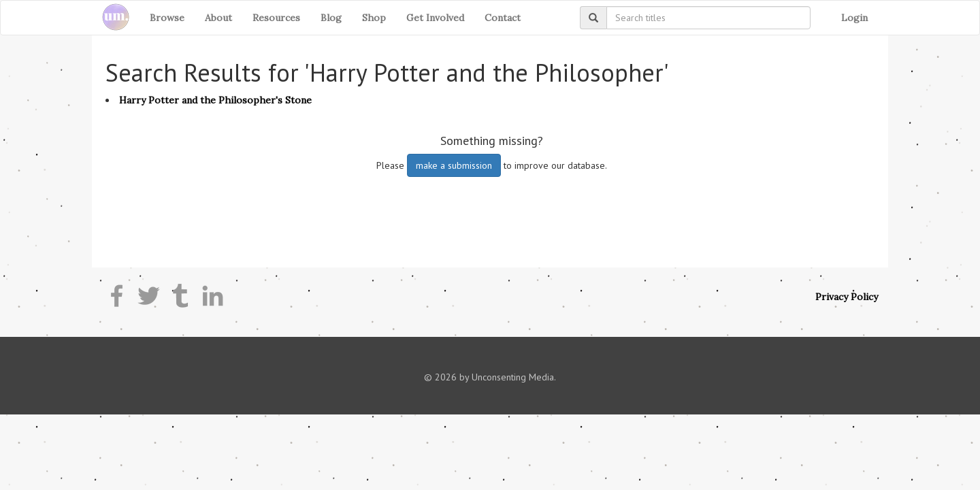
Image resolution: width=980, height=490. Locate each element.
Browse (167, 18)
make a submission (454, 165)
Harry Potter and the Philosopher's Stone (215, 100)
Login (854, 18)
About (218, 18)
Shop (374, 18)
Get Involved (435, 18)
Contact (503, 18)
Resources (276, 18)
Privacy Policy (847, 297)
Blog (331, 18)
